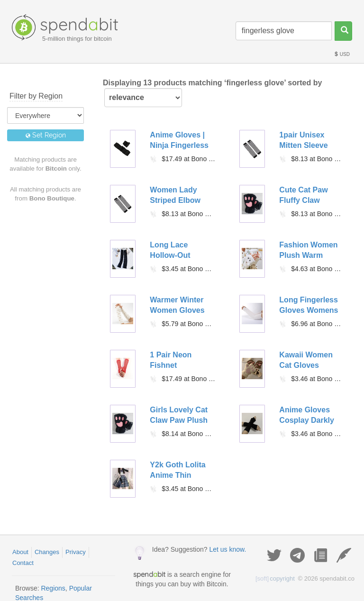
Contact (23, 563)
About (20, 552)
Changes (47, 552)
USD (342, 54)
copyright (275, 578)
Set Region (46, 135)
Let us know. (227, 549)
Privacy (76, 552)
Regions (53, 588)
